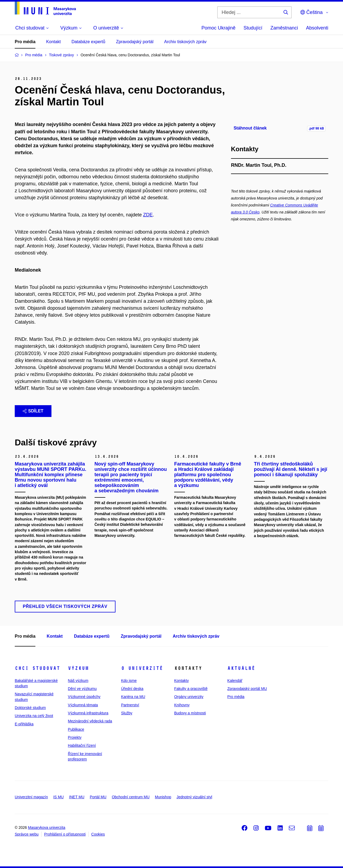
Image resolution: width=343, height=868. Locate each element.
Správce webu (27, 834)
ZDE (148, 215)
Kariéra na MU (133, 697)
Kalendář (235, 681)
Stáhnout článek (250, 128)
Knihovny (182, 705)
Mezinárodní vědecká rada (90, 721)
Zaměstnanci (284, 28)
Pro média (25, 42)
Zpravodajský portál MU (247, 689)
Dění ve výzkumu (82, 689)
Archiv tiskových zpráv (185, 42)
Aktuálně (241, 668)
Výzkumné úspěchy (84, 697)
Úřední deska (132, 689)
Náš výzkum (78, 681)
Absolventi (317, 28)
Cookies (98, 834)
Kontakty (181, 681)
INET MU (77, 797)
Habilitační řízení (82, 745)
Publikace (76, 729)
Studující (253, 28)
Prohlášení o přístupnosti (65, 834)
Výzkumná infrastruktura (88, 713)
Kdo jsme (129, 681)
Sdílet (33, 411)
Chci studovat (37, 668)
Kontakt (53, 42)
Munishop (163, 797)
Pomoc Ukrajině (219, 28)
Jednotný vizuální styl (194, 797)
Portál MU (98, 797)
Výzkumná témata (83, 705)
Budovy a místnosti (190, 713)
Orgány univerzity (189, 697)
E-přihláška (24, 724)
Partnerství (130, 705)
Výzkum (78, 668)
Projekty (75, 737)
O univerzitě (142, 668)
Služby (127, 713)
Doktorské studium (30, 708)
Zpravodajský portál (135, 42)
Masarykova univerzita (46, 828)
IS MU (59, 797)
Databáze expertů (88, 42)
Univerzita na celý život (34, 716)
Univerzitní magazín (31, 797)
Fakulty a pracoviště (191, 689)
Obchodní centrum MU (131, 797)
